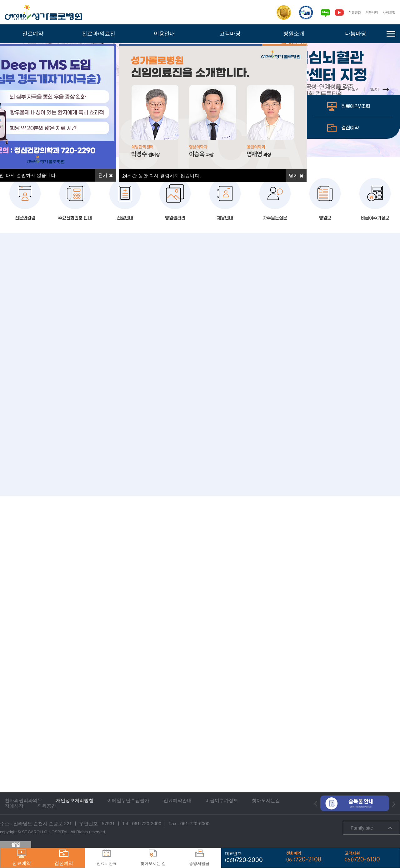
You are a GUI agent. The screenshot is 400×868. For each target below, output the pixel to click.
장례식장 (14, 808)
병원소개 (294, 34)
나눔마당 (356, 34)
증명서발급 (199, 858)
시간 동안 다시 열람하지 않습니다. (162, 176)
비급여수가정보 (375, 270)
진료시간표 (107, 858)
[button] (316, 805)
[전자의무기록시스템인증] (298, 13)
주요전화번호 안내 (75, 270)
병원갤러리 (175, 270)
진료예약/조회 (353, 164)
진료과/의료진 (99, 34)
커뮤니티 (368, 12)
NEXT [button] (378, 109)
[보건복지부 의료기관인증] (276, 13)
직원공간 (348, 12)
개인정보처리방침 (75, 802)
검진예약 (345, 186)
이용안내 (164, 34)
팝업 (16, 845)
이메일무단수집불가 (128, 802)
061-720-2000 (147, 825)
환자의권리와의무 (23, 802)
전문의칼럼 (25, 270)
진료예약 (33, 34)
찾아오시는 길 (153, 858)
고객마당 (230, 34)
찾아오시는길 (266, 802)
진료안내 (125, 270)
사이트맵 (388, 12)
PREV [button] (344, 109)
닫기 (296, 176)
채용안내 (225, 270)
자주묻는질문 (275, 270)
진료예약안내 (177, 802)
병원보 (325, 270)
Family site (371, 830)
